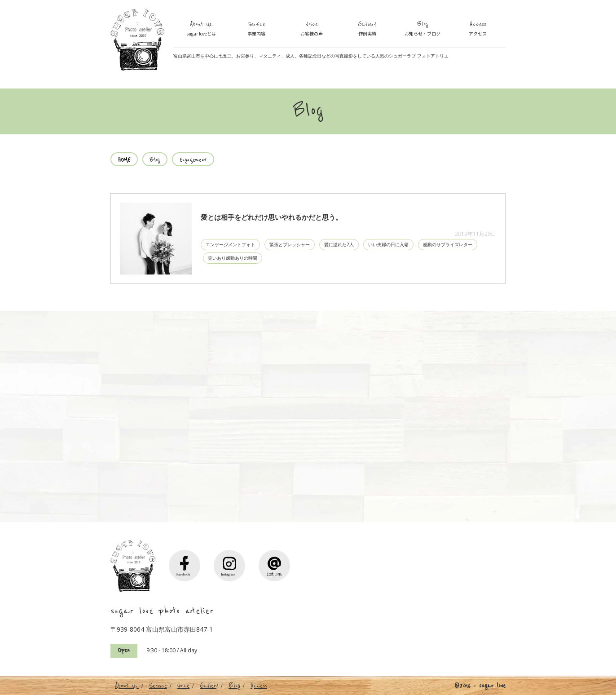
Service (256, 29)
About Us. (201, 29)
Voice (312, 29)
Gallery (367, 29)
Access (478, 29)
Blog (422, 29)
